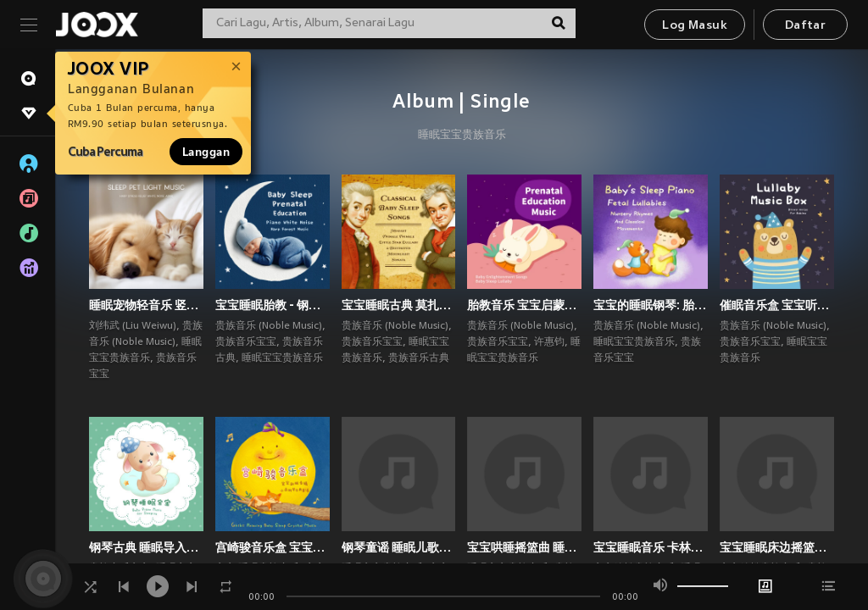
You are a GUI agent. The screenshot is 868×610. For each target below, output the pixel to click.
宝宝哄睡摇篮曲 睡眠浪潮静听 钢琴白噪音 (524, 547)
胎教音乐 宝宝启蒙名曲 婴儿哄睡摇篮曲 (524, 305)
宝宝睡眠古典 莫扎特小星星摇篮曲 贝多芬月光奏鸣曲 (399, 305)
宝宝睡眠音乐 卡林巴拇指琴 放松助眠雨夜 (651, 547)
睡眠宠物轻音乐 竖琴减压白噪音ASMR (146, 305)
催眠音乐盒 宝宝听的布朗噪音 (777, 305)
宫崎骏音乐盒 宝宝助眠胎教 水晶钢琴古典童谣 (273, 547)
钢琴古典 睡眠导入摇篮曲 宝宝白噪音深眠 (146, 547)
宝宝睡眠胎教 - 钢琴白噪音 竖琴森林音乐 (273, 305)
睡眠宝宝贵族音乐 (462, 136)
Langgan (206, 152)
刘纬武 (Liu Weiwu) (133, 326)
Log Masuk (695, 26)
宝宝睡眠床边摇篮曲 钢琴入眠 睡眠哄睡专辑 (777, 547)
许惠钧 (549, 342)
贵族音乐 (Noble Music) (269, 326)
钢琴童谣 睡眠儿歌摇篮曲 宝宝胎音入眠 (399, 547)
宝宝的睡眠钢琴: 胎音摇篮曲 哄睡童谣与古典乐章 (651, 305)
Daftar (805, 26)
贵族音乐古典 (419, 358)
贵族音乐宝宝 (246, 342)
